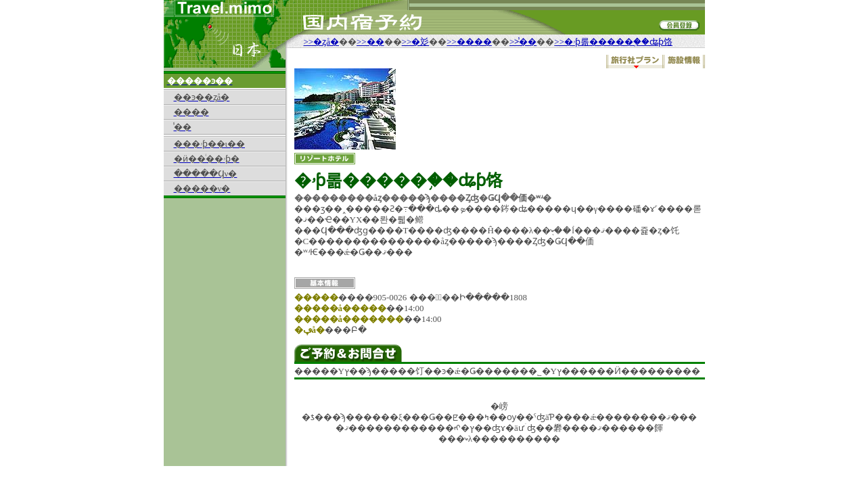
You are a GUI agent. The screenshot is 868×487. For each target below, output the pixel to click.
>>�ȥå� (321, 42)
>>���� (469, 42)
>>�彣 (416, 42)
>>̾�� (523, 42)
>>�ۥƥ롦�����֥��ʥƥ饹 (613, 42)
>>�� (370, 42)
